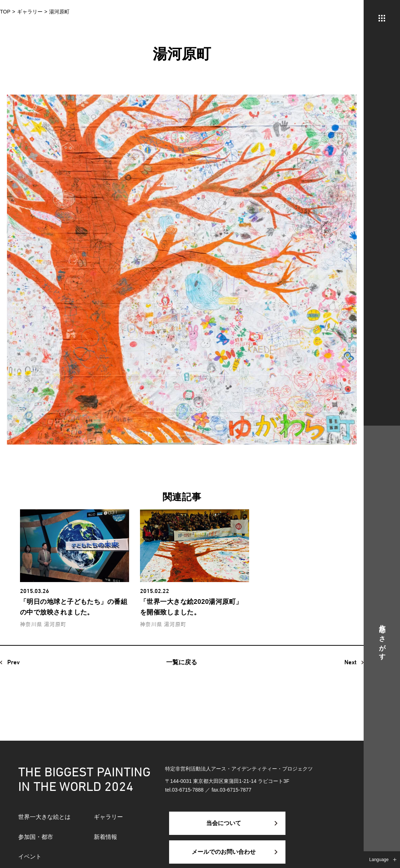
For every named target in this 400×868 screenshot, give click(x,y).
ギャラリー (108, 817)
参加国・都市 (36, 837)
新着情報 (105, 837)
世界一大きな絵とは (44, 817)
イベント (30, 857)
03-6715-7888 (188, 790)
